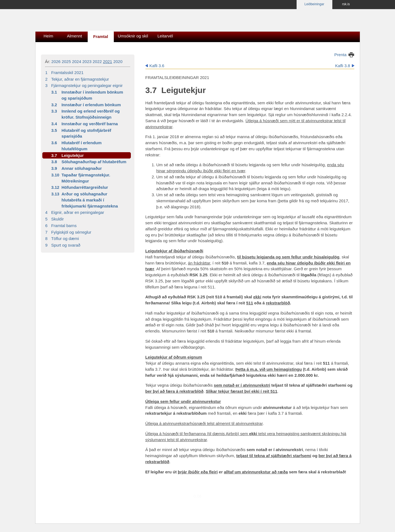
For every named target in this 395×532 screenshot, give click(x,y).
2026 (56, 62)
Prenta (340, 55)
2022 (97, 62)
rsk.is (346, 4)
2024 (77, 62)
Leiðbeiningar (314, 4)
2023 (87, 62)
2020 (118, 62)
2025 (66, 62)
